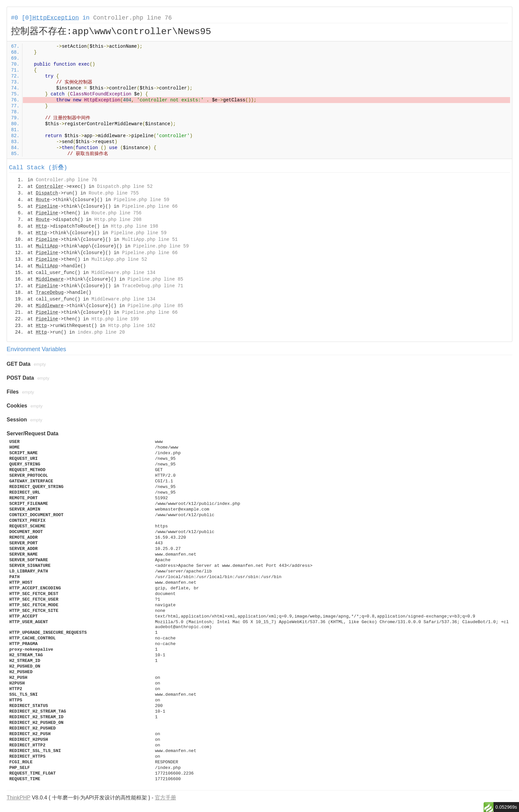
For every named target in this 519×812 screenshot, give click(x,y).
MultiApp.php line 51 (150, 240)
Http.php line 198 (135, 226)
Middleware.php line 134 (123, 273)
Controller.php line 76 (132, 18)
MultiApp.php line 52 (119, 259)
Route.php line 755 (114, 193)
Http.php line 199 (115, 319)
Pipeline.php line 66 (150, 206)
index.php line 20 (101, 332)
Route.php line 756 (116, 213)
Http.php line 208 (118, 220)
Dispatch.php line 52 (125, 187)
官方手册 (165, 798)
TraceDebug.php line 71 (153, 286)
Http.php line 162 (132, 326)
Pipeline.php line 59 (141, 200)
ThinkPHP (19, 798)
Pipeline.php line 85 (155, 279)
